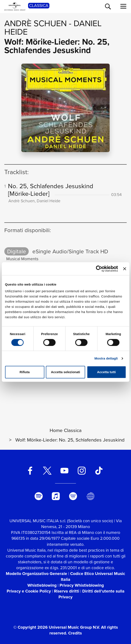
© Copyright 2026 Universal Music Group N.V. (57, 627)
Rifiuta (25, 372)
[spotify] (39, 496)
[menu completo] (123, 6)
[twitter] (47, 471)
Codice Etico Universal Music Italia (93, 576)
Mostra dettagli (106, 358)
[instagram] (82, 471)
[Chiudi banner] (125, 269)
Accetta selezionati (65, 372)
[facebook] (30, 471)
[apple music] (56, 496)
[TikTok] (99, 471)
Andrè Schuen (36, 23)
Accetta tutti (107, 372)
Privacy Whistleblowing (82, 585)
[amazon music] (73, 496)
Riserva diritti (67, 591)
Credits (75, 633)
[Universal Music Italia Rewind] (90, 496)
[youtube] (64, 471)
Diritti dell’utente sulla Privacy (92, 594)
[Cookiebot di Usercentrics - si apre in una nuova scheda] (99, 269)
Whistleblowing (42, 585)
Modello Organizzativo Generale (36, 573)
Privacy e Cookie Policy (29, 591)
